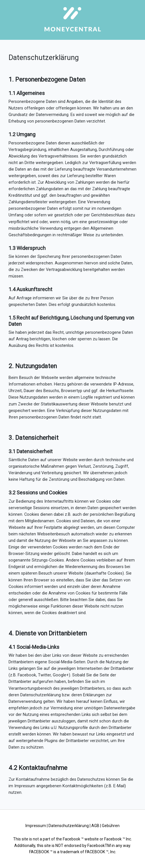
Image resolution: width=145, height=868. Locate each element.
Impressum (36, 826)
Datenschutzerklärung (69, 826)
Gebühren (111, 826)
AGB (95, 826)
